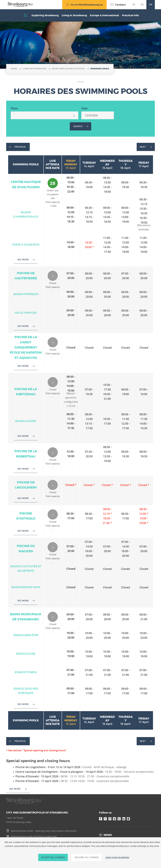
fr (134, 4)
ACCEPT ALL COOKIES (53, 857)
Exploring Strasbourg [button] (45, 15)
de (142, 4)
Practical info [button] (130, 15)
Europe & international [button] (104, 15)
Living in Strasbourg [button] (74, 15)
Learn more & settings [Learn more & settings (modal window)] (117, 857)
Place (14, 108)
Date (84, 108)
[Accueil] (19, 5)
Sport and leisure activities (68, 69)
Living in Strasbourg (35, 69)
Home (14, 69)
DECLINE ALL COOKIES (87, 857)
